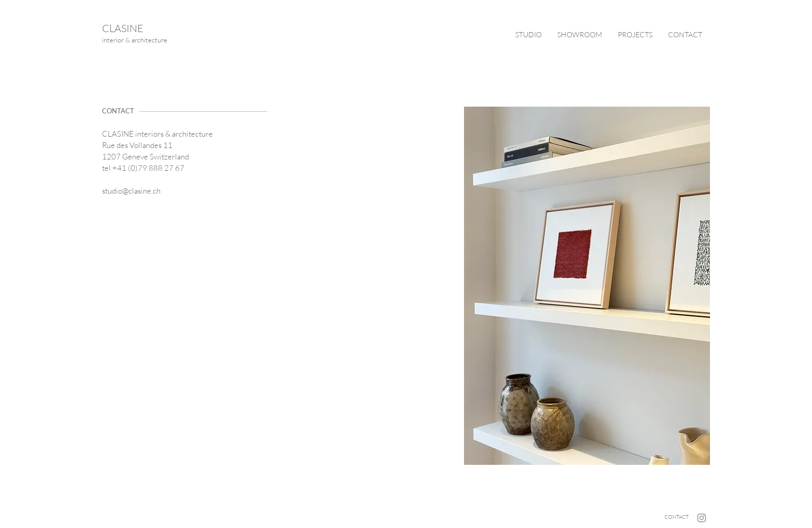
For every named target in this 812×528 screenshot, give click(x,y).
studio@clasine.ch (131, 191)
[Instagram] (702, 518)
